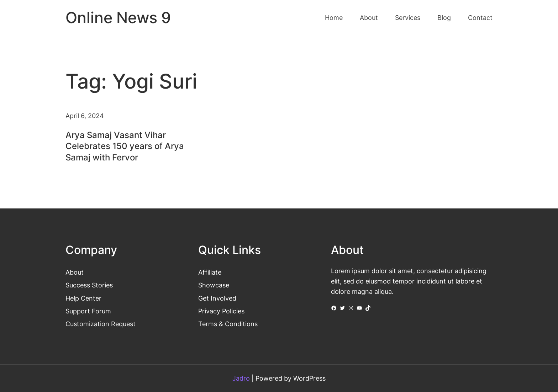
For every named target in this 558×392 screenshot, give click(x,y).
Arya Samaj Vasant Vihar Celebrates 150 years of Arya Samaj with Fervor (125, 146)
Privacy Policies (221, 311)
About (75, 272)
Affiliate (210, 272)
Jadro (241, 378)
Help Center (83, 298)
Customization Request (101, 324)
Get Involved (217, 298)
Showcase (214, 285)
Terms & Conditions (228, 324)
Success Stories (89, 285)
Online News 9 (118, 18)
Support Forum (88, 311)
